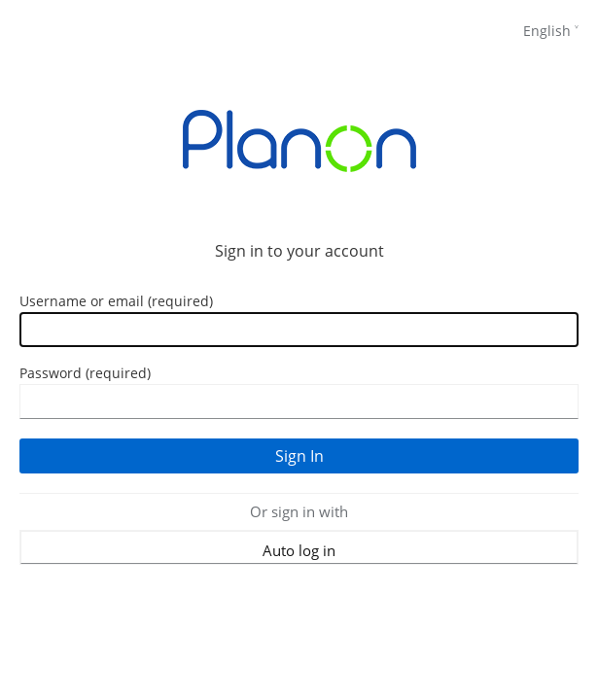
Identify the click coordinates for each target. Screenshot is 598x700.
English (547, 31)
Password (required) (85, 373)
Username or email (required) (116, 301)
